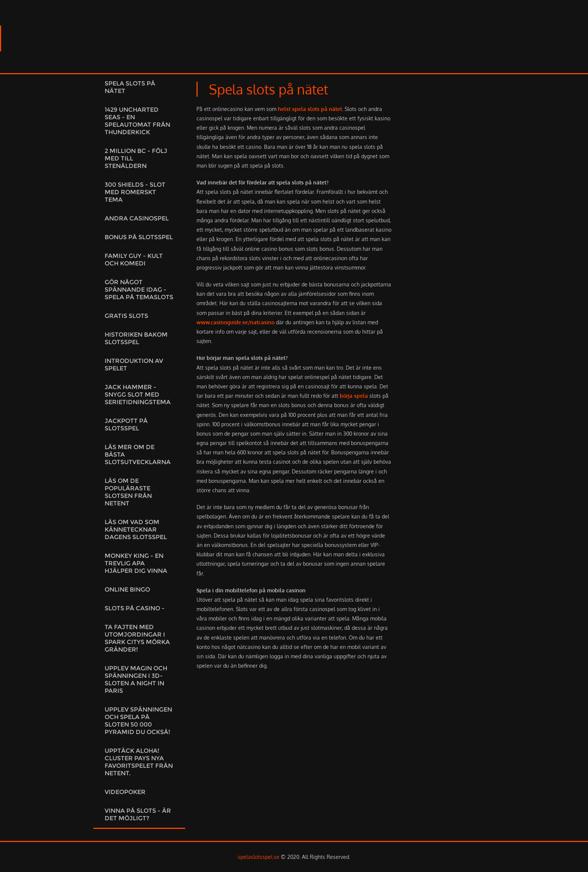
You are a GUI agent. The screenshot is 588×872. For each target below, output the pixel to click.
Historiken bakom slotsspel (136, 338)
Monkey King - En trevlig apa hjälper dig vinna (136, 563)
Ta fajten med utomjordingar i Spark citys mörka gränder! (137, 638)
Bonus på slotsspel (139, 237)
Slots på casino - (135, 608)
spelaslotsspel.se (259, 857)
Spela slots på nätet (130, 87)
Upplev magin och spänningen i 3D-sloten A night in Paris (136, 679)
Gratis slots (126, 316)
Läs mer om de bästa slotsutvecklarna (138, 455)
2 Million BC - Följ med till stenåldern (136, 158)
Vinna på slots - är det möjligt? (138, 814)
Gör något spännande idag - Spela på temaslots (139, 290)
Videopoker (125, 792)
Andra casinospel (137, 218)
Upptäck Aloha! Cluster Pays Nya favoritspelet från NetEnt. (139, 762)
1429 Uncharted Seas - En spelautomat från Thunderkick (137, 121)
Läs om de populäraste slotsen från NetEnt (128, 492)
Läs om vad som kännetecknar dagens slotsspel (136, 530)
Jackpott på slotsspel (126, 425)
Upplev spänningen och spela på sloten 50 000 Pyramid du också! (138, 721)
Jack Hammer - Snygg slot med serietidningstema (138, 395)
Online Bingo (127, 590)
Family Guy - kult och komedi (134, 260)
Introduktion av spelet (134, 365)
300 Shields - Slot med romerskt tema (135, 192)
